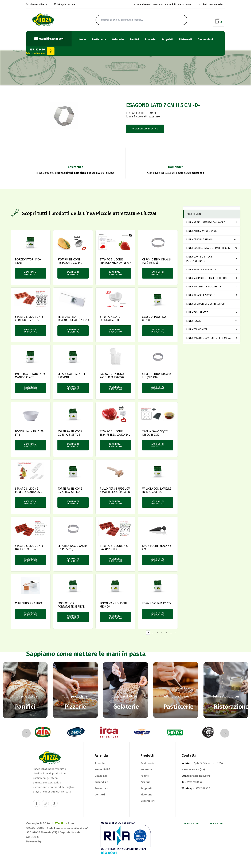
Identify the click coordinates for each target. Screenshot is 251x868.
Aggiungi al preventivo (145, 129)
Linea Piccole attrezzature (143, 116)
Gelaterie (118, 39)
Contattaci (186, 4)
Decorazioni (205, 39)
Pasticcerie (99, 39)
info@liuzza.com (65, 4)
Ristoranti (185, 39)
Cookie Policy (217, 824)
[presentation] (26, 733)
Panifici (134, 39)
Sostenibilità (172, 4)
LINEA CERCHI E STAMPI (141, 113)
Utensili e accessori (49, 39)
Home (82, 39)
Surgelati (167, 39)
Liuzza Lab (157, 4)
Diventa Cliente (37, 4)
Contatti (100, 795)
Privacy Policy (192, 824)
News (147, 4)
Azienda (138, 4)
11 (175, 633)
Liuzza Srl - (59, 824)
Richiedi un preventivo (211, 4)
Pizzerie (150, 39)
